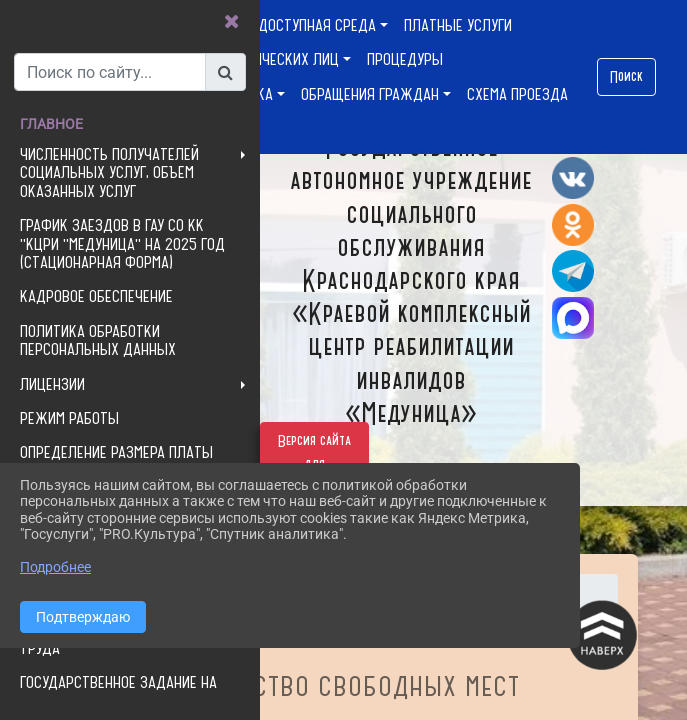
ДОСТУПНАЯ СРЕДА (317, 25)
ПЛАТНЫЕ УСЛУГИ (458, 25)
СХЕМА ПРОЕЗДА (517, 94)
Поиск (626, 77)
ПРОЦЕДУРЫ (405, 59)
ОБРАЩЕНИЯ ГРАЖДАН (370, 94)
